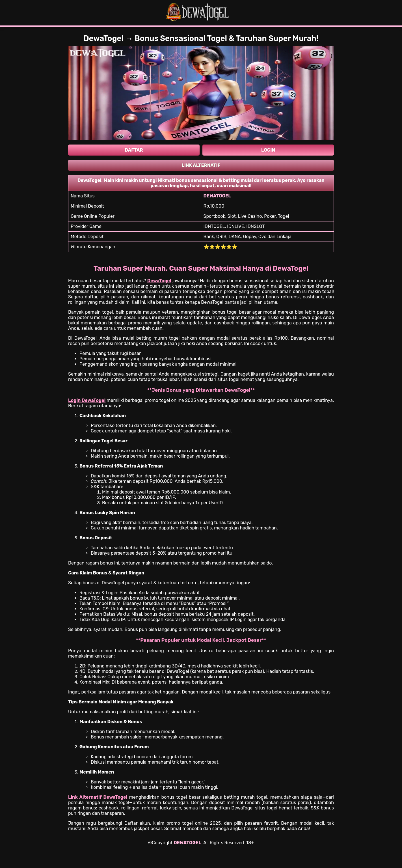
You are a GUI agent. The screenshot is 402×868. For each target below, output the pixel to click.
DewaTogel (159, 281)
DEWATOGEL (187, 843)
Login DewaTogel (87, 400)
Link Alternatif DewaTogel (98, 797)
